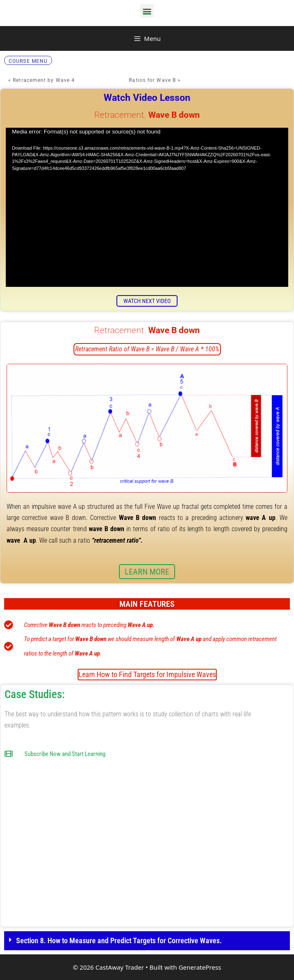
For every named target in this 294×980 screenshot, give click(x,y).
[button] (147, 11)
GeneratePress (200, 967)
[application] (147, 207)
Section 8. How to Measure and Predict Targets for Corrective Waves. (119, 941)
